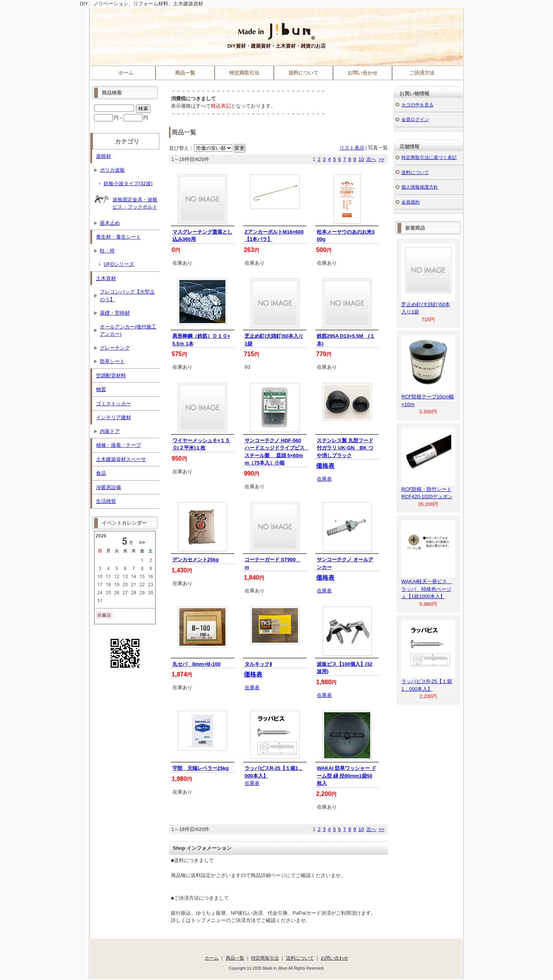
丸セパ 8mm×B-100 (196, 664)
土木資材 (106, 278)
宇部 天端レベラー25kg (201, 768)
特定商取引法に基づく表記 (429, 157)
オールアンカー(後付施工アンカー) (128, 331)
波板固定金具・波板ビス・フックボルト (126, 201)
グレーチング (115, 348)
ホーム (126, 73)
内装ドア (110, 431)
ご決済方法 (422, 73)
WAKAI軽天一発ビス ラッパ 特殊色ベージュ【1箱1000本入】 (427, 589)
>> (382, 159)
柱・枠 (107, 251)
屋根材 (103, 156)
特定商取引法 (244, 73)
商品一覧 (185, 73)
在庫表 (324, 479)
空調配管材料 (111, 376)
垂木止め (110, 223)
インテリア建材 (113, 417)
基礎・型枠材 (115, 313)
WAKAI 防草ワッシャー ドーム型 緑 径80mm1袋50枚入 (347, 776)
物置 (101, 389)
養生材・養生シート (118, 237)
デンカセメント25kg (196, 560)
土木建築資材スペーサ (121, 459)
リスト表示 (352, 148)
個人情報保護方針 (420, 187)
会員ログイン (415, 119)
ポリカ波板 (112, 170)
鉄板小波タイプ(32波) (128, 183)
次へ (371, 159)
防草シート (112, 361)
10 (361, 159)
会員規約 (411, 202)
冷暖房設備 (108, 487)
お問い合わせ (363, 73)
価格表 (325, 466)
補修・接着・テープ (118, 445)
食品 (101, 473)
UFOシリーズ (119, 264)
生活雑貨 (106, 501)
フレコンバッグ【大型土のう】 (127, 296)
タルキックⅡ (258, 664)
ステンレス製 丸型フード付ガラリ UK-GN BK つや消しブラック (345, 448)
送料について (303, 73)
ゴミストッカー (113, 404)
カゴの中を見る (417, 105)
